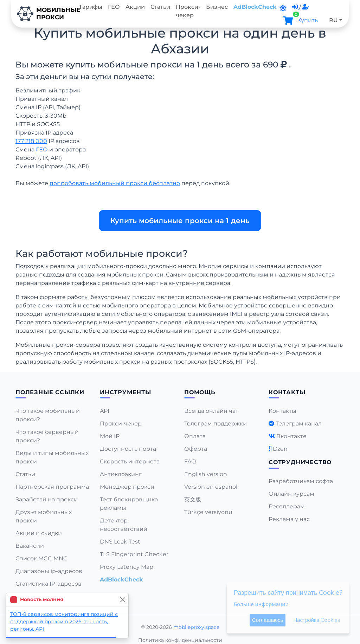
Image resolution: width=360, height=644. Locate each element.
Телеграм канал (299, 424)
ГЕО (114, 7)
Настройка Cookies (317, 620)
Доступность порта (128, 449)
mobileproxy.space (196, 627)
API (105, 411)
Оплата (195, 436)
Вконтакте (291, 436)
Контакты (282, 411)
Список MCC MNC (41, 558)
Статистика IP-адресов (49, 584)
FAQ (190, 461)
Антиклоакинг (121, 474)
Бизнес (217, 7)
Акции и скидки (39, 533)
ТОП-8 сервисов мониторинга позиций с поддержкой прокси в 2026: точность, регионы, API (64, 622)
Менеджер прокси (127, 487)
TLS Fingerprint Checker (134, 554)
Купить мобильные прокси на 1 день (180, 221)
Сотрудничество (300, 462)
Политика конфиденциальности (180, 640)
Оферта (196, 449)
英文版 (193, 499)
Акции (135, 7)
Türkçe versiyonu (208, 512)
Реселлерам (287, 506)
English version (206, 474)
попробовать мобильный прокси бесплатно (115, 183)
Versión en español (211, 487)
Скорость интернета (130, 461)
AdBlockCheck (255, 7)
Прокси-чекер (188, 11)
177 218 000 (31, 141)
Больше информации (261, 604)
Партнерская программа (52, 487)
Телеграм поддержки (216, 424)
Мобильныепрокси (44, 14)
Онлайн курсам (291, 494)
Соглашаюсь (268, 620)
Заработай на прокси (47, 499)
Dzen (280, 449)
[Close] (123, 600)
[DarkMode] (283, 8)
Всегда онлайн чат (211, 411)
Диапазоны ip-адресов (49, 571)
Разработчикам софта (301, 481)
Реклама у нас (289, 519)
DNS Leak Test (120, 542)
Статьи (160, 7)
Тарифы (91, 7)
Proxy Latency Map (127, 567)
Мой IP (110, 436)
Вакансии (30, 546)
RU (333, 20)
